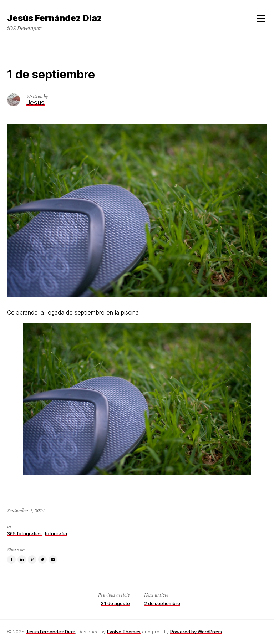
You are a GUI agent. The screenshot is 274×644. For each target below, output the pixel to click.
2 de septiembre (162, 603)
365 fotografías (24, 533)
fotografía (56, 533)
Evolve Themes (124, 632)
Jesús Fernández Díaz (50, 632)
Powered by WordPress (196, 632)
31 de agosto (115, 603)
